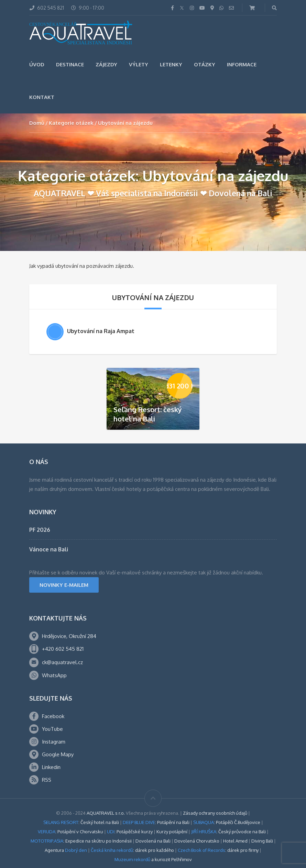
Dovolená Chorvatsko (197, 841)
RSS (47, 780)
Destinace (70, 64)
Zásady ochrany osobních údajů (215, 813)
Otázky (205, 64)
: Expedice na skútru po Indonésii (81, 841)
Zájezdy (106, 64)
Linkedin (51, 767)
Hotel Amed (235, 841)
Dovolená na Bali (153, 841)
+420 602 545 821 (63, 649)
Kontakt (42, 97)
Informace (242, 64)
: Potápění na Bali (156, 822)
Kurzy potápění (172, 832)
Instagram (54, 742)
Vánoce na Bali (49, 549)
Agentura (66, 850)
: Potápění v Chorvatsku (70, 832)
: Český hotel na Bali (81, 822)
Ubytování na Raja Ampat (101, 331)
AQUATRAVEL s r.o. (106, 813)
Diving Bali (262, 841)
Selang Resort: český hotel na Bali (148, 414)
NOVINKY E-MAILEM (64, 585)
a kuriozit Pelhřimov (153, 859)
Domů (37, 123)
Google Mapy (58, 754)
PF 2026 (40, 530)
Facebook (53, 716)
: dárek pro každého (132, 850)
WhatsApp (54, 675)
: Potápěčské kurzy (130, 832)
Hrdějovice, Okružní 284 (69, 636)
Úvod (37, 64)
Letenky (171, 64)
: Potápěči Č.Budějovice (227, 822)
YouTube (52, 729)
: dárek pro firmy (218, 850)
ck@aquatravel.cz (62, 662)
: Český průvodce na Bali (228, 832)
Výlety (139, 64)
